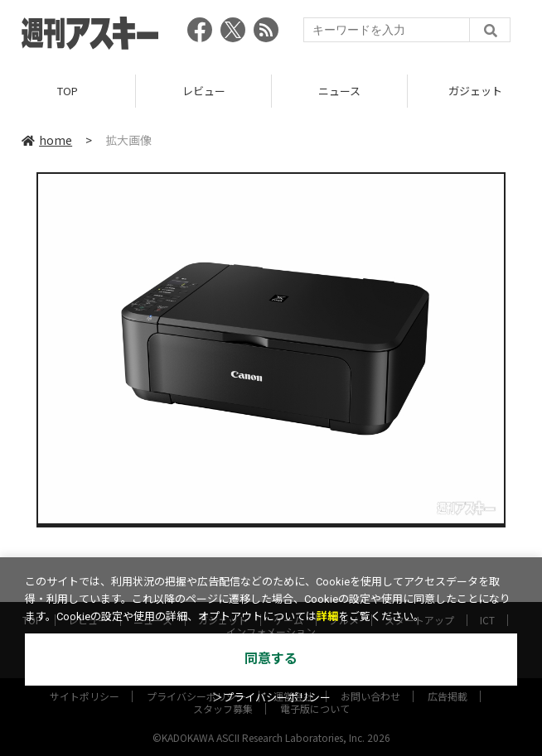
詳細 (327, 616)
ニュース (339, 91)
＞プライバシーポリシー (271, 698)
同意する (271, 659)
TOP (68, 91)
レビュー (204, 91)
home (47, 140)
